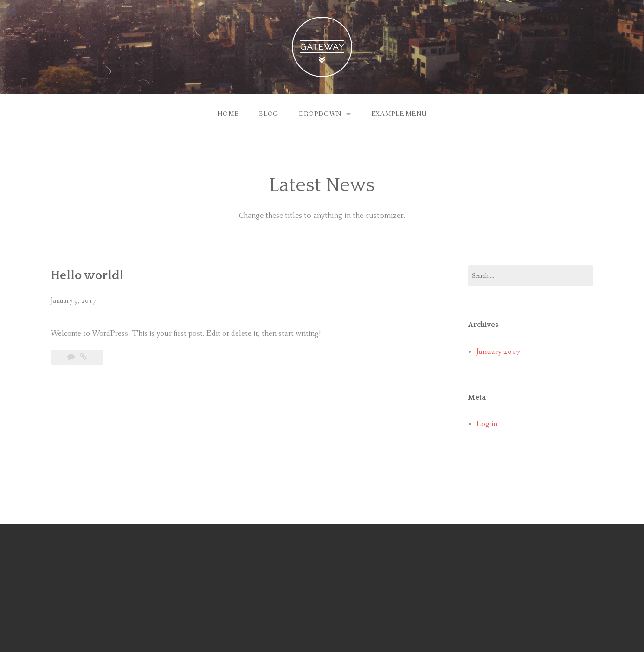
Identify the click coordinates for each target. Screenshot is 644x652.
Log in (487, 424)
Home (228, 114)
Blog (269, 114)
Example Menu (399, 114)
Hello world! (87, 275)
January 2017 (498, 352)
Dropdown (320, 114)
